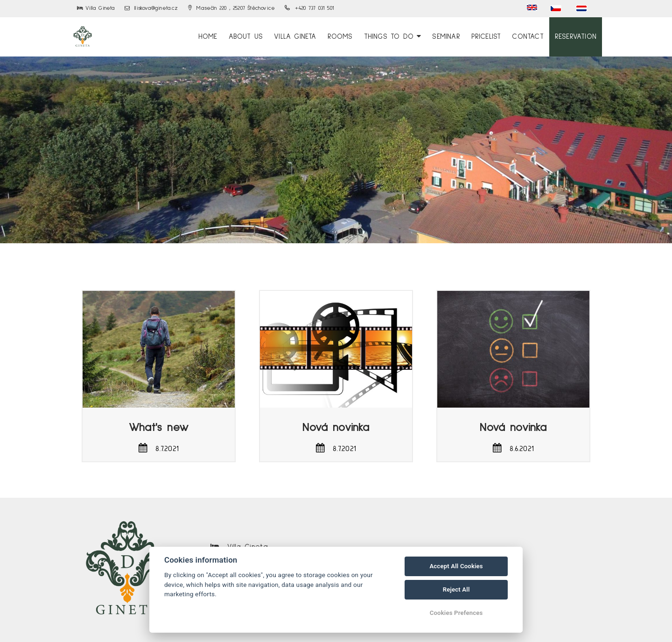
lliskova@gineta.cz (151, 8)
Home (208, 37)
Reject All (456, 589)
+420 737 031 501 (309, 8)
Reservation (576, 37)
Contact (528, 37)
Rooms (340, 37)
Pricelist (486, 37)
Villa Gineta (295, 37)
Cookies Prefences (456, 613)
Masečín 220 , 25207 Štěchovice (231, 8)
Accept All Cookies (456, 566)
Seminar (446, 37)
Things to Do (393, 36)
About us (246, 37)
